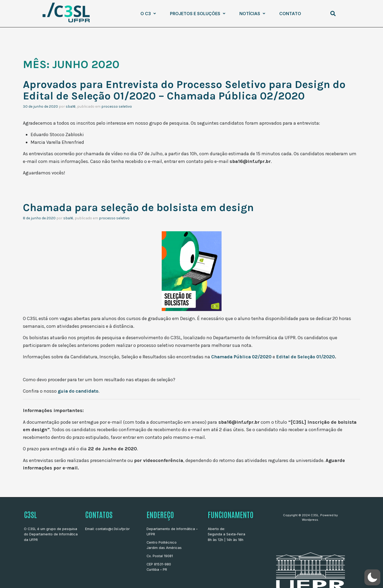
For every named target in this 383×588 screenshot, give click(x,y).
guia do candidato (79, 390)
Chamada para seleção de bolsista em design (143, 207)
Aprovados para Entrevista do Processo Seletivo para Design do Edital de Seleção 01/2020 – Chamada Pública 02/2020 (190, 90)
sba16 (71, 106)
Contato (290, 14)
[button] (148, 14)
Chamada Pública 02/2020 (243, 356)
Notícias (252, 14)
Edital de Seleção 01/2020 (309, 356)
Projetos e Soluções (198, 14)
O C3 (148, 14)
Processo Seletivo (117, 106)
